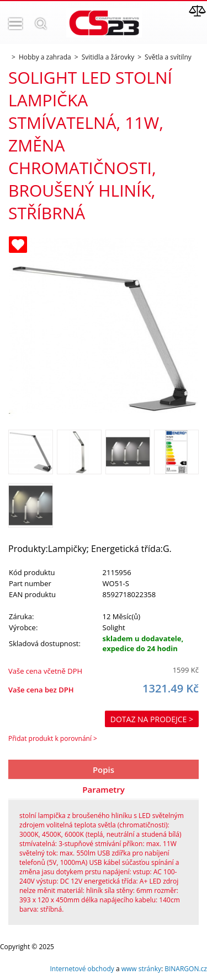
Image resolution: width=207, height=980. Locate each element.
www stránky (141, 969)
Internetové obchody (82, 969)
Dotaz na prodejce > (152, 719)
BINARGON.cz (186, 969)
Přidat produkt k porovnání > (53, 738)
